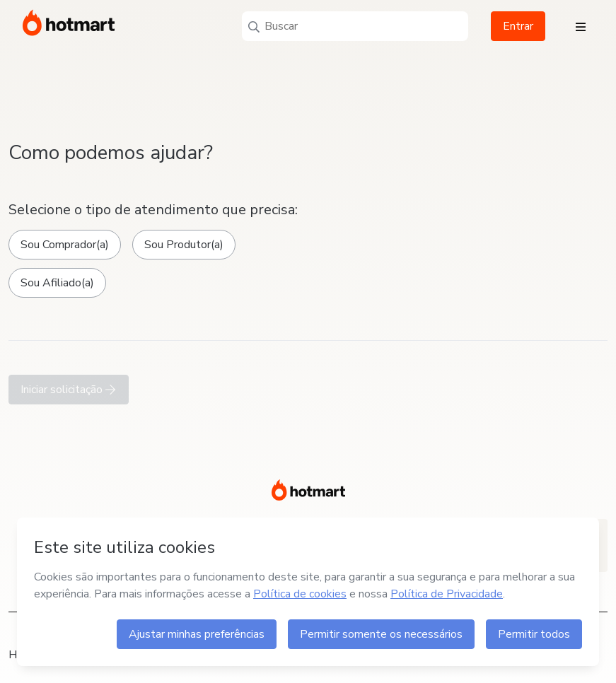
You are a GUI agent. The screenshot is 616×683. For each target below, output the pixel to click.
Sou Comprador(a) (65, 245)
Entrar (518, 26)
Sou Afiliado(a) (57, 283)
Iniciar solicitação (69, 390)
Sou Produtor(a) (184, 245)
